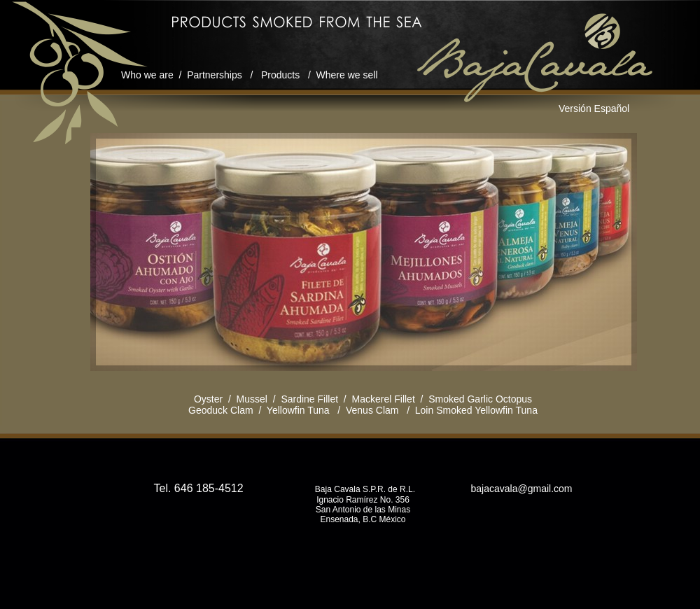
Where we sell (347, 75)
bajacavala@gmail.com (520, 489)
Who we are (147, 75)
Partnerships (215, 75)
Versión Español (594, 108)
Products (280, 75)
